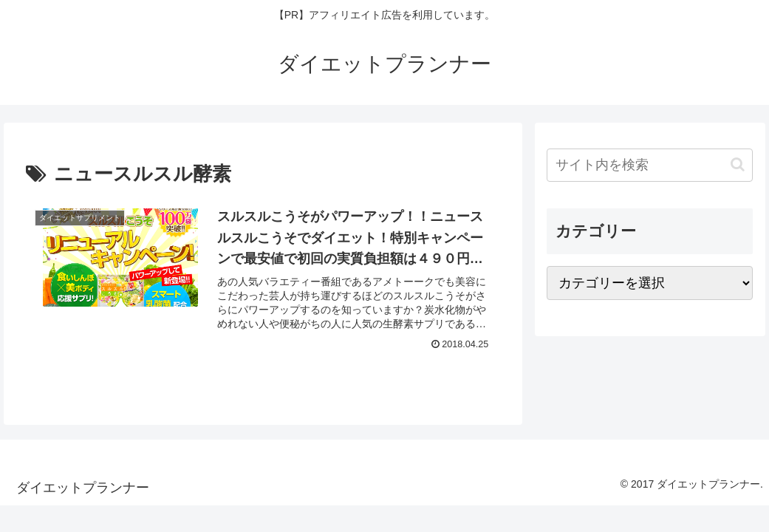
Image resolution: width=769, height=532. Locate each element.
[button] (738, 164)
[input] (650, 165)
